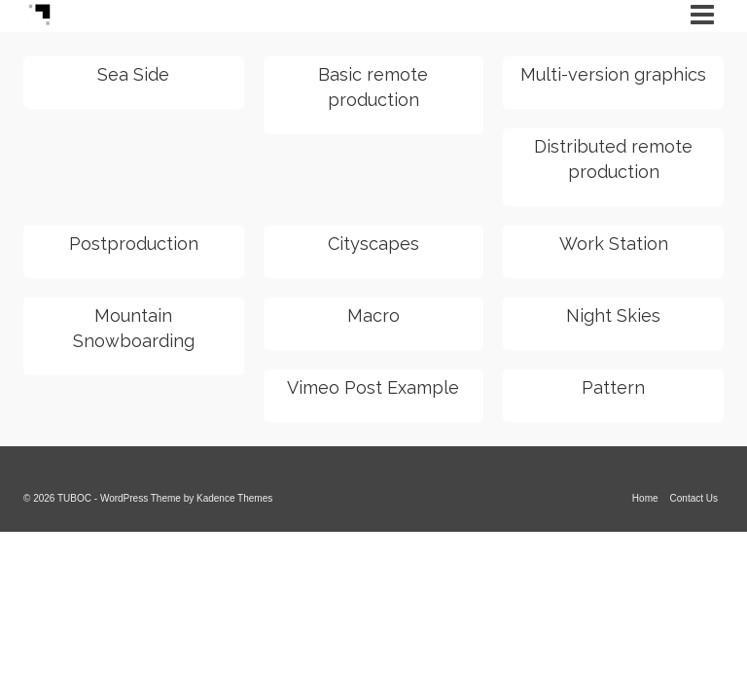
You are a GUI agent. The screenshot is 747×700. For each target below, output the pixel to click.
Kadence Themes (234, 498)
